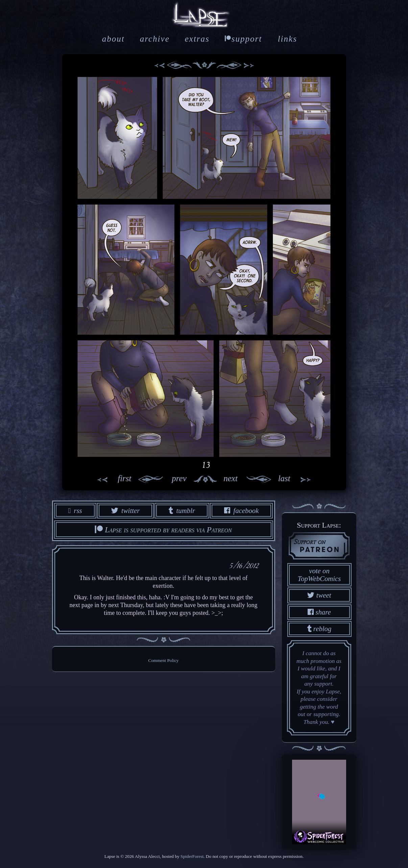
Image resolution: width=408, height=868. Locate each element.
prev (159, 479)
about (113, 39)
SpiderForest (192, 856)
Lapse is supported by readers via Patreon (163, 530)
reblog (319, 629)
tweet (319, 595)
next (251, 479)
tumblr (182, 510)
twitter (126, 510)
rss (75, 510)
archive (155, 39)
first (110, 479)
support (243, 39)
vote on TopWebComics (319, 575)
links (287, 39)
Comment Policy (164, 660)
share (319, 612)
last (298, 479)
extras (197, 39)
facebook (241, 510)
